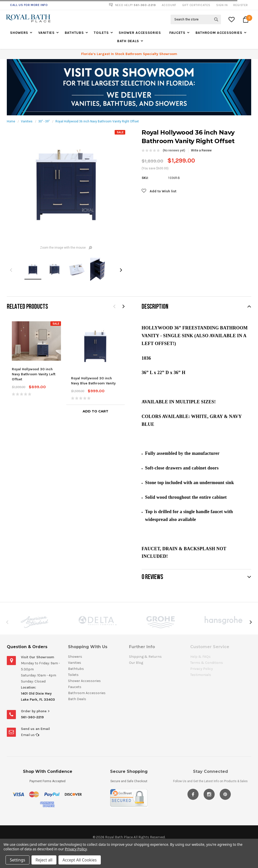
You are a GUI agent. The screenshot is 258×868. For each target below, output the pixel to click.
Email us (30, 735)
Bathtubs (74, 33)
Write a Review (201, 150)
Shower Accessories (140, 33)
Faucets (177, 33)
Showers (19, 33)
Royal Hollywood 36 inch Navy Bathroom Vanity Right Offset (97, 121)
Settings (18, 860)
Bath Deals (128, 41)
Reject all (44, 860)
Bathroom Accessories (219, 33)
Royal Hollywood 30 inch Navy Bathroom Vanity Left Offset (34, 374)
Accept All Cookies (80, 860)
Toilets (101, 33)
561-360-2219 (32, 717)
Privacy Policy (76, 849)
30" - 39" (44, 121)
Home (11, 121)
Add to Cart (95, 411)
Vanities (46, 33)
